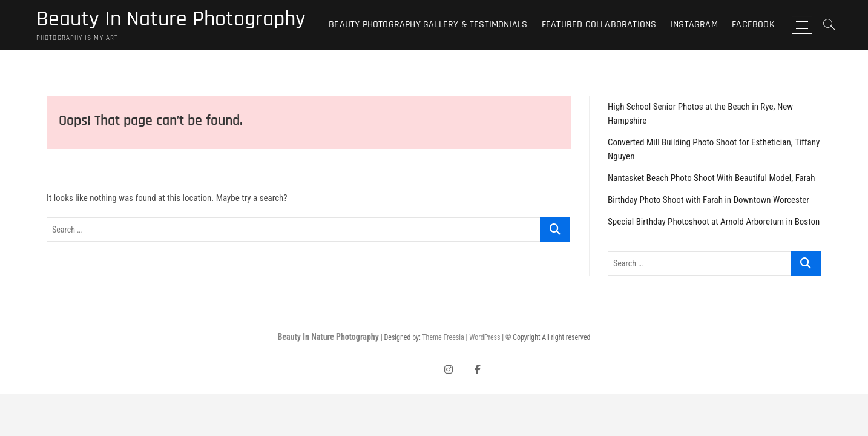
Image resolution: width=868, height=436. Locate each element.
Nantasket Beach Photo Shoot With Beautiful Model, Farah (712, 178)
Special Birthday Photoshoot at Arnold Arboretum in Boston (714, 222)
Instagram (694, 25)
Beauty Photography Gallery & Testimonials (428, 25)
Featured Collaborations (599, 25)
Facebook (753, 25)
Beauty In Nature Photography (171, 19)
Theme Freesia (443, 337)
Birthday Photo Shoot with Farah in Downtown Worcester (709, 200)
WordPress (485, 337)
